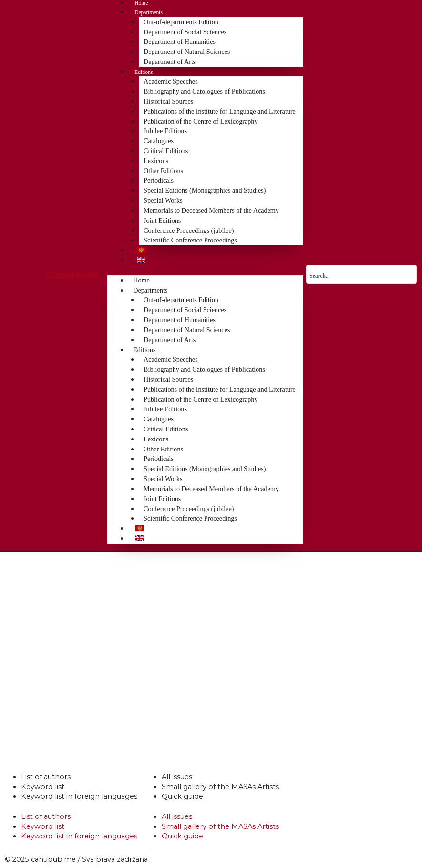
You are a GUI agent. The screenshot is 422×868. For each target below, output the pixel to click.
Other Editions (163, 171)
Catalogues (159, 141)
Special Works (163, 200)
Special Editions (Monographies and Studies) (205, 190)
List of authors (46, 777)
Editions (144, 72)
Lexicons (156, 161)
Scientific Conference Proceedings (190, 240)
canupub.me (72, 275)
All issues (177, 777)
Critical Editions (166, 151)
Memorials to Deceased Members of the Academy (211, 210)
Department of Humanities (180, 42)
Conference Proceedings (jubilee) (189, 230)
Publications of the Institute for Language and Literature (220, 111)
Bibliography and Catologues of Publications (204, 91)
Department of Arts (170, 62)
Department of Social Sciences (185, 32)
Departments (149, 12)
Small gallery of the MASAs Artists (220, 787)
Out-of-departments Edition (181, 22)
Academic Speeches (171, 81)
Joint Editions (162, 220)
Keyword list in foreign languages (79, 796)
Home (141, 3)
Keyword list (43, 787)
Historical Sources (168, 101)
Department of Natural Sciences (187, 52)
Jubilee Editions (165, 131)
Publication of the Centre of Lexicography (201, 121)
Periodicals (159, 180)
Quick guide (182, 796)
